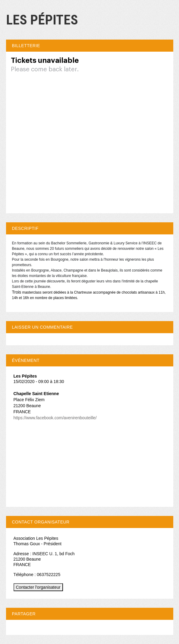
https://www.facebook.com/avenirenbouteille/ (55, 418)
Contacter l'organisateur (38, 587)
